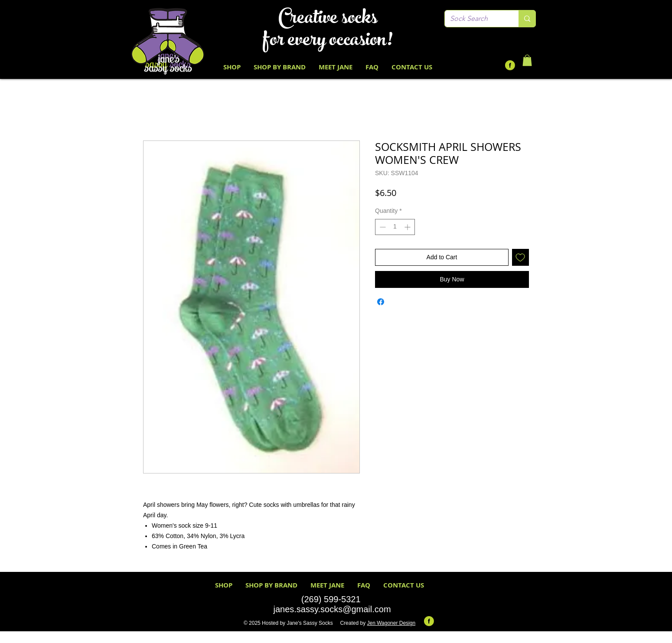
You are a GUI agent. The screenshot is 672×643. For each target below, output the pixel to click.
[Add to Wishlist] (520, 257)
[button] (527, 60)
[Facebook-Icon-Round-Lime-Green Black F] (510, 65)
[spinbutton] (395, 227)
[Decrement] (382, 227)
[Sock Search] (475, 19)
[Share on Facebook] (381, 302)
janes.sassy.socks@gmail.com (332, 609)
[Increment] (408, 227)
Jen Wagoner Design (391, 623)
